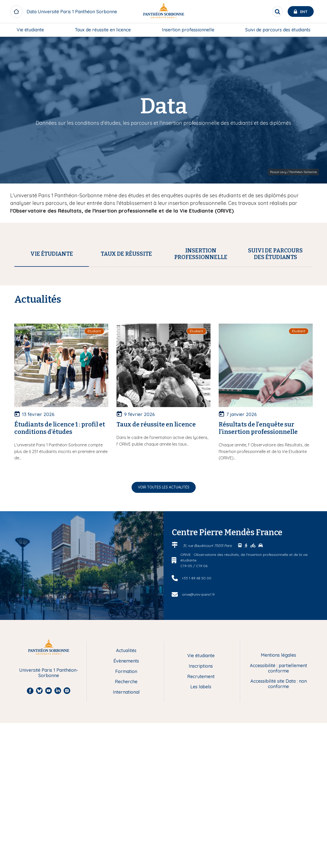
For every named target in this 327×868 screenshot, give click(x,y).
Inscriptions (201, 811)
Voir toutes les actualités (164, 632)
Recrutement (201, 822)
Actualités (126, 796)
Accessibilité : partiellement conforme (278, 813)
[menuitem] (30, 30)
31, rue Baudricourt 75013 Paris (208, 691)
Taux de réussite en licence (103, 30)
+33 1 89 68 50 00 (197, 723)
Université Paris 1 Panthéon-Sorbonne (49, 818)
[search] (277, 11)
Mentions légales (278, 800)
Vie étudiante (30, 30)
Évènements (126, 806)
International (126, 837)
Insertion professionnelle (188, 30)
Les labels (201, 832)
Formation (126, 817)
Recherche (126, 827)
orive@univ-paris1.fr (198, 739)
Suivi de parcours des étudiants (278, 30)
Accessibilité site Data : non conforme (279, 829)
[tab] (52, 254)
